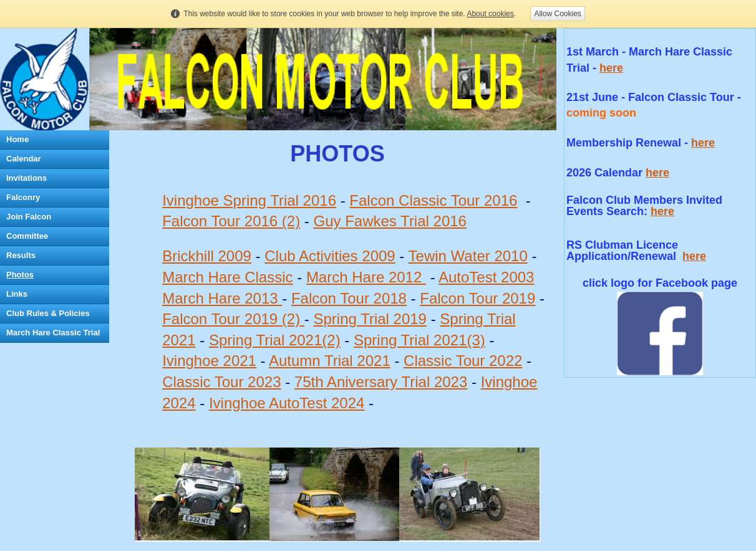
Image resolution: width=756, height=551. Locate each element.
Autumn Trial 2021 (330, 361)
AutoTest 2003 (486, 277)
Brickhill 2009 (207, 256)
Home (17, 139)
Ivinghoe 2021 (209, 361)
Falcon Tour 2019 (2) (233, 319)
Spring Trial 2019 (370, 319)
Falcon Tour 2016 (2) (231, 221)
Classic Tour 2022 (463, 361)
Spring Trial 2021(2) (275, 340)
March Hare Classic (227, 277)
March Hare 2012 (366, 277)
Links (17, 294)
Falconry (23, 197)
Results (21, 255)
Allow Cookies (557, 14)
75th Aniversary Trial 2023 (381, 382)
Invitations (27, 178)
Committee (27, 236)
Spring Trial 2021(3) (419, 340)
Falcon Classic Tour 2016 (433, 200)
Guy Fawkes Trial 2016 (390, 221)
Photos (20, 275)
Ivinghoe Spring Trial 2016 (249, 200)
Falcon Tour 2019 (477, 298)
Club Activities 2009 (330, 256)
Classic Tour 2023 (221, 382)
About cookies (490, 14)
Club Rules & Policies (48, 313)
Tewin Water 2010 (468, 256)
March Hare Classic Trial (53, 333)
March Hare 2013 (222, 298)
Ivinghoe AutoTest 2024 (287, 403)
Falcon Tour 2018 (349, 298)
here (611, 68)
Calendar (24, 159)
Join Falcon (29, 217)
